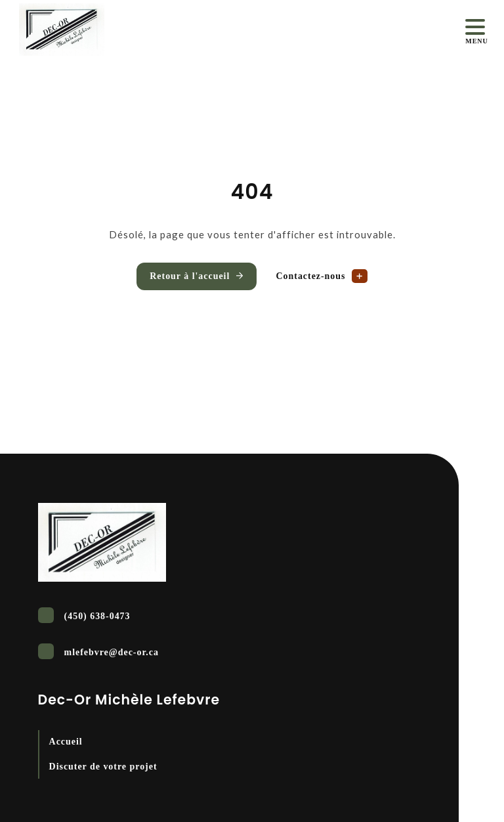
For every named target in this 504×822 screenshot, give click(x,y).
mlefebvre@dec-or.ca (98, 651)
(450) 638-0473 (84, 615)
